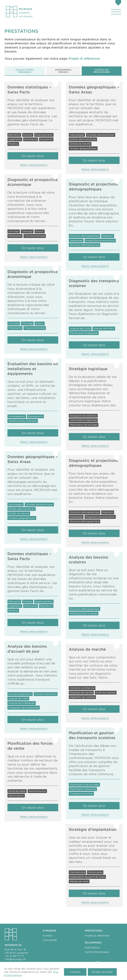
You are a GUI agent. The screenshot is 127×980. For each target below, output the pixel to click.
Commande (50, 940)
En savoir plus (33, 433)
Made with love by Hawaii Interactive (103, 976)
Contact (48, 936)
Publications (92, 947)
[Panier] (118, 3)
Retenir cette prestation (34, 442)
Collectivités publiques (25, 71)
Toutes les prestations (102, 71)
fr (87, 964)
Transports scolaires (59, 964)
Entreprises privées (63, 71)
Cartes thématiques (97, 952)
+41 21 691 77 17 (14, 956)
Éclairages (93, 942)
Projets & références (97, 936)
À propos (49, 931)
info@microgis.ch (15, 959)
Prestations (94, 931)
